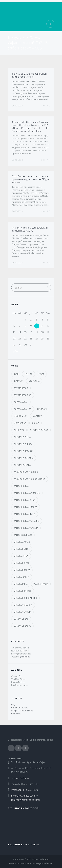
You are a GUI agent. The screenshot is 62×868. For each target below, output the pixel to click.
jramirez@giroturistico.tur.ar (25, 800)
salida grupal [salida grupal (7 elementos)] (21, 486)
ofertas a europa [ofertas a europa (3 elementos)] (23, 444)
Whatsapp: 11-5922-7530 (24, 790)
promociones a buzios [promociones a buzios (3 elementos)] (26, 472)
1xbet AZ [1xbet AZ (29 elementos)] (18, 381)
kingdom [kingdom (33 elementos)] (42, 409)
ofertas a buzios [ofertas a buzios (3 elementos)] (39, 430)
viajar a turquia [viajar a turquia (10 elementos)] (22, 612)
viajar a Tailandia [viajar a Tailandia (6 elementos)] (23, 605)
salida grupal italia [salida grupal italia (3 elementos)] (25, 514)
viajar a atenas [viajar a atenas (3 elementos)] (22, 542)
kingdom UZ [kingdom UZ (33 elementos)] (20, 416)
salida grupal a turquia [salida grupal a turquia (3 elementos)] (27, 493)
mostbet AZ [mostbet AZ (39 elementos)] (20, 423)
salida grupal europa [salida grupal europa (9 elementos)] (26, 507)
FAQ (13, 705)
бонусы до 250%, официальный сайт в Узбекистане (29, 75)
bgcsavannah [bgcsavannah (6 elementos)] (21, 402)
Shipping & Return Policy (22, 711)
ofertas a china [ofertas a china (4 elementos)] (22, 437)
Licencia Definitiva (20, 778)
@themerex (25, 657)
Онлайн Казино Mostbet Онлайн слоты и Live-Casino (30, 229)
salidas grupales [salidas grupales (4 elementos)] (23, 535)
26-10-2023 (17, 106)
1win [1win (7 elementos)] (16, 374)
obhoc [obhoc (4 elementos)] (36, 423)
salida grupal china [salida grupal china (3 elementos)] (25, 500)
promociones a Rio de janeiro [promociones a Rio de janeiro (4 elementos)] (30, 479)
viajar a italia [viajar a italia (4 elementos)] (41, 584)
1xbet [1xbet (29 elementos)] (41, 374)
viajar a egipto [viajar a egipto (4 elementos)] (22, 563)
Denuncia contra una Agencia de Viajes (36, 863)
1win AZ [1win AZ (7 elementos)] (29, 374)
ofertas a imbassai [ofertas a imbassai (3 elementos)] (24, 451)
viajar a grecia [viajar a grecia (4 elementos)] (22, 577)
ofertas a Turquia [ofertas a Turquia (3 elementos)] (24, 458)
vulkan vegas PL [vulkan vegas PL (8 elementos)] (23, 626)
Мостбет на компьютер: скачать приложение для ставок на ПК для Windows (30, 179)
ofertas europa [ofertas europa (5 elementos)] (22, 465)
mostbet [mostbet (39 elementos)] (37, 416)
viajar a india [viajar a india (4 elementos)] (21, 584)
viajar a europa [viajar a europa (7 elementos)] (22, 570)
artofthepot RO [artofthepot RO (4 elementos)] (23, 395)
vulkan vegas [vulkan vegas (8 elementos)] (21, 619)
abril (15, 304)
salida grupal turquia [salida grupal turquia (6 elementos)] (26, 528)
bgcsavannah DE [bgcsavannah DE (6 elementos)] (23, 409)
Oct (16, 351)
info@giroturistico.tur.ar (23, 796)
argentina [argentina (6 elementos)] (34, 381)
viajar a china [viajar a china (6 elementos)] (21, 556)
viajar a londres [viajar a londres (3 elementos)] (23, 591)
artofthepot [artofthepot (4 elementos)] (21, 388)
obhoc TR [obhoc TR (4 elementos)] (19, 430)
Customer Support (19, 708)
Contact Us (16, 714)
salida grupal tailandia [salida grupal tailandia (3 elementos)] (27, 521)
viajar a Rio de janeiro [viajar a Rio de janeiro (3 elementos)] (26, 598)
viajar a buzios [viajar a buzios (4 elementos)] (22, 549)
